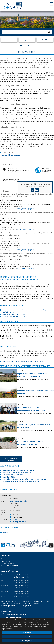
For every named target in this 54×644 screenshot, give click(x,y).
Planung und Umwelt (19, 522)
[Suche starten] (49, 32)
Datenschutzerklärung (41, 626)
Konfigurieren (27, 632)
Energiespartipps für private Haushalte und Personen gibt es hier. (23, 361)
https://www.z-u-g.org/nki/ (26, 209)
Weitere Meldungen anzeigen (11, 459)
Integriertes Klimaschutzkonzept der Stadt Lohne (18, 470)
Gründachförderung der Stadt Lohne (14, 314)
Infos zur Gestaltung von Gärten (13, 475)
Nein (37, 190)
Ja (32, 190)
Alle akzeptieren (27, 641)
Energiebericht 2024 (9, 477)
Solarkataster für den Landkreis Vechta (15, 316)
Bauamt (15, 520)
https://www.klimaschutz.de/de (1, 155)
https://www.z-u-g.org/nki (25, 229)
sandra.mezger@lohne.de (18, 501)
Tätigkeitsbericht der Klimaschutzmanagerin (17, 473)
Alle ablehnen (27, 636)
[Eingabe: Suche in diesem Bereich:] (25, 32)
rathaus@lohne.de (12, 565)
